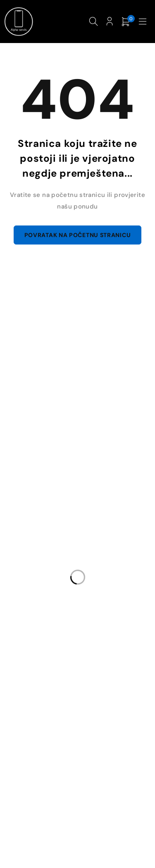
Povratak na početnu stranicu (78, 235)
